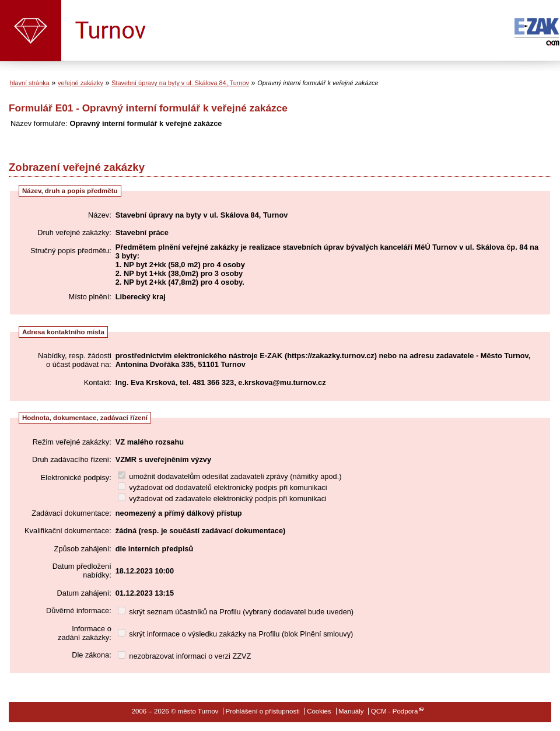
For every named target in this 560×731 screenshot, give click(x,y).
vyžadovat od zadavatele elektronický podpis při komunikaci (222, 499)
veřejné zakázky (80, 83)
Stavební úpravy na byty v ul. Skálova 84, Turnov (180, 83)
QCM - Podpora (395, 711)
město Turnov (31, 31)
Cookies (319, 711)
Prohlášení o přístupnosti (263, 711)
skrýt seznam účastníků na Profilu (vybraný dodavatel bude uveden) (236, 612)
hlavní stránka (30, 83)
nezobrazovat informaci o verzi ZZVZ (185, 656)
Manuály (351, 711)
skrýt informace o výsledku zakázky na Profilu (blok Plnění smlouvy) (236, 634)
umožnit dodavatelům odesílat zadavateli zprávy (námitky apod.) (230, 476)
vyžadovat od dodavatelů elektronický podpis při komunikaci (223, 487)
